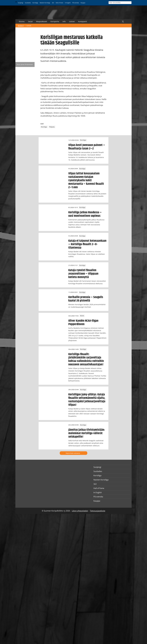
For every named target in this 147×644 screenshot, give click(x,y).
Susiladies (28, 3)
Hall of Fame (59, 3)
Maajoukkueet (42, 21)
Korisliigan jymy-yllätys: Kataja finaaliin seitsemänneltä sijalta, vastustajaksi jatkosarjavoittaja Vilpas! (87, 400)
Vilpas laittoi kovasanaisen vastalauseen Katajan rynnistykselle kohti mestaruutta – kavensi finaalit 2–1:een (86, 180)
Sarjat (30, 21)
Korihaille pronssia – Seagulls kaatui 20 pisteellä (86, 299)
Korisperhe (55, 21)
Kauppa (83, 3)
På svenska (76, 3)
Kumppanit (83, 21)
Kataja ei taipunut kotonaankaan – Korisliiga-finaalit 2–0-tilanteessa (87, 244)
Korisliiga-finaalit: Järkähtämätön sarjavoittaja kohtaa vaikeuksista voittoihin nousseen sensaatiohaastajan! (86, 359)
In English (68, 3)
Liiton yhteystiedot (80, 511)
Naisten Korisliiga (45, 3)
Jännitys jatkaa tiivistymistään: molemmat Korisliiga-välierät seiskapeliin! (87, 433)
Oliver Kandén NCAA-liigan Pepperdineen (83, 322)
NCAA (82, 316)
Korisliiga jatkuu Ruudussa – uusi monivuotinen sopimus (85, 214)
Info (64, 21)
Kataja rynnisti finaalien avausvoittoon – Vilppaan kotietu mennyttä (83, 274)
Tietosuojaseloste (98, 511)
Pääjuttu (52, 127)
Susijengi (21, 3)
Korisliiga (35, 3)
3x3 (53, 3)
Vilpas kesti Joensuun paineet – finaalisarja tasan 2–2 (87, 147)
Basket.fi (21, 26)
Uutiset (72, 21)
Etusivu (22, 21)
